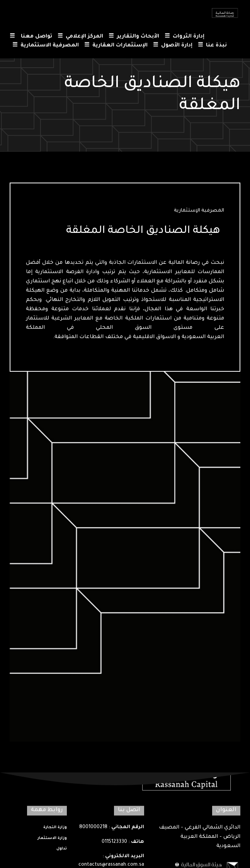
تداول (62, 849)
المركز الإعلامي (80, 37)
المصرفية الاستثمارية (46, 46)
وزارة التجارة (55, 828)
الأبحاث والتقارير (134, 37)
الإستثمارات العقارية (116, 46)
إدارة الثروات (185, 37)
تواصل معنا (31, 37)
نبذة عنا (212, 46)
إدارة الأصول (173, 46)
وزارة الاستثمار (52, 838)
